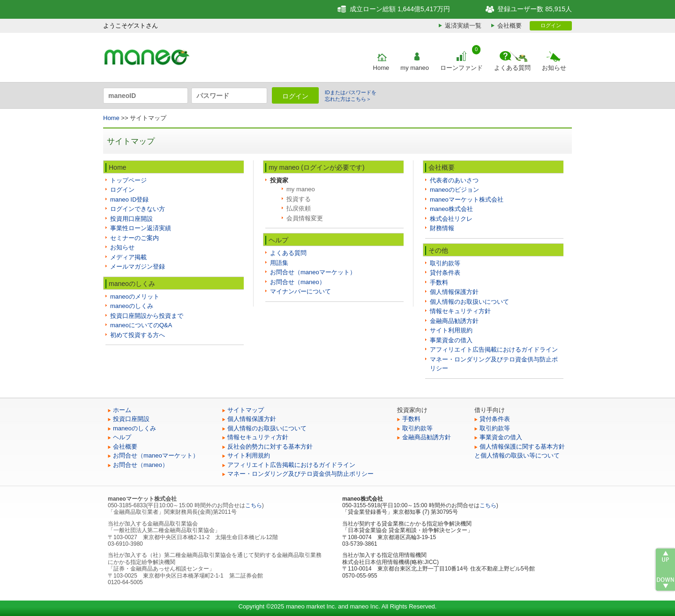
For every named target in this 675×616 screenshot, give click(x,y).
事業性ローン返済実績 (141, 228)
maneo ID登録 (129, 199)
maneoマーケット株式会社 (467, 199)
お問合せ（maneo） (298, 282)
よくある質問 (512, 68)
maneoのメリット (135, 297)
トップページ (128, 180)
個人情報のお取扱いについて (469, 302)
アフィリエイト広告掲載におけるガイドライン (494, 349)
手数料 (439, 282)
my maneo (415, 68)
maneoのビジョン (454, 190)
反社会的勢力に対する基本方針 (270, 447)
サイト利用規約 (451, 330)
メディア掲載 (128, 257)
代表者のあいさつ (454, 180)
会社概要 (510, 26)
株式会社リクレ (451, 219)
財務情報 (442, 228)
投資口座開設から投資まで (147, 316)
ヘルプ (122, 437)
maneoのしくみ (132, 306)
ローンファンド (461, 68)
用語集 (279, 263)
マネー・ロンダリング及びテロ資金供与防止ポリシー (300, 474)
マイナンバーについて (300, 291)
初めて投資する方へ (138, 335)
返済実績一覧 (463, 26)
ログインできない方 (138, 209)
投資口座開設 (131, 419)
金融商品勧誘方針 (454, 321)
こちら (254, 505)
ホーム (122, 410)
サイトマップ (246, 410)
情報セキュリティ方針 (460, 311)
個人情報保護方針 (454, 292)
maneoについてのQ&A (141, 325)
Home (381, 68)
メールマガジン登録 (138, 267)
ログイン (551, 25)
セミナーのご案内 (135, 238)
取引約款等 (445, 263)
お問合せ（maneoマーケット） (313, 272)
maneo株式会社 (451, 209)
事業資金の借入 (451, 340)
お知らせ (554, 68)
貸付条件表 (445, 273)
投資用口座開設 (131, 219)
